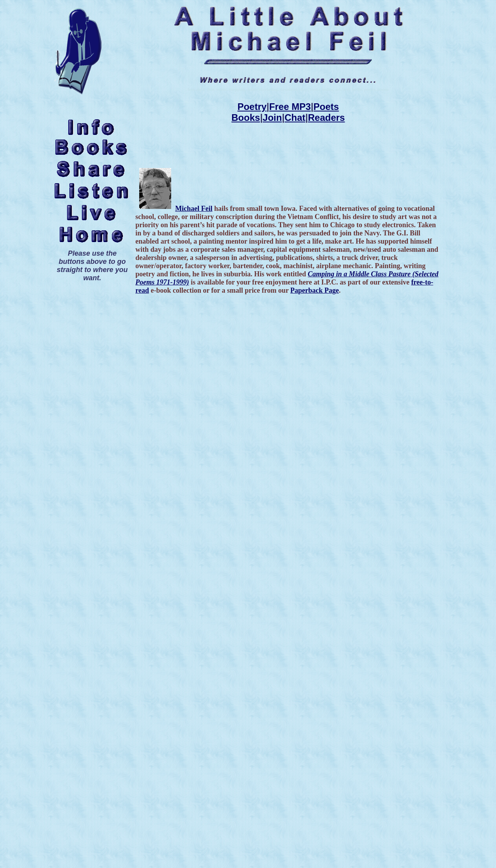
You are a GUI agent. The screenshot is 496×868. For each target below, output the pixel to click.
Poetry (252, 107)
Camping (321, 274)
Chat (295, 118)
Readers (327, 118)
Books (246, 118)
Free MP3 (290, 107)
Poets (326, 107)
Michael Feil (194, 209)
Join (272, 118)
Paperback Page (315, 290)
